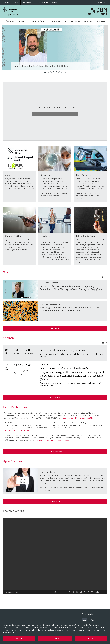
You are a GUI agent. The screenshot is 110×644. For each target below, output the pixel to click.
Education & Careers (95, 21)
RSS (104, 277)
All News (55, 328)
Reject (19, 639)
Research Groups (28, 3)
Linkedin (89, 620)
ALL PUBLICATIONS (55, 451)
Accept (91, 639)
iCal (104, 343)
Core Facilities (38, 21)
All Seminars (55, 398)
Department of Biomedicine (13, 15)
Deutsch (8, 3)
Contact (54, 3)
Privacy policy (8, 632)
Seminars (75, 21)
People (16, 3)
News (6, 272)
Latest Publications (15, 407)
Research (23, 21)
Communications (58, 21)
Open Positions (43, 3)
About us (9, 21)
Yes (55, 114)
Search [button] (101, 3)
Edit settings (55, 639)
